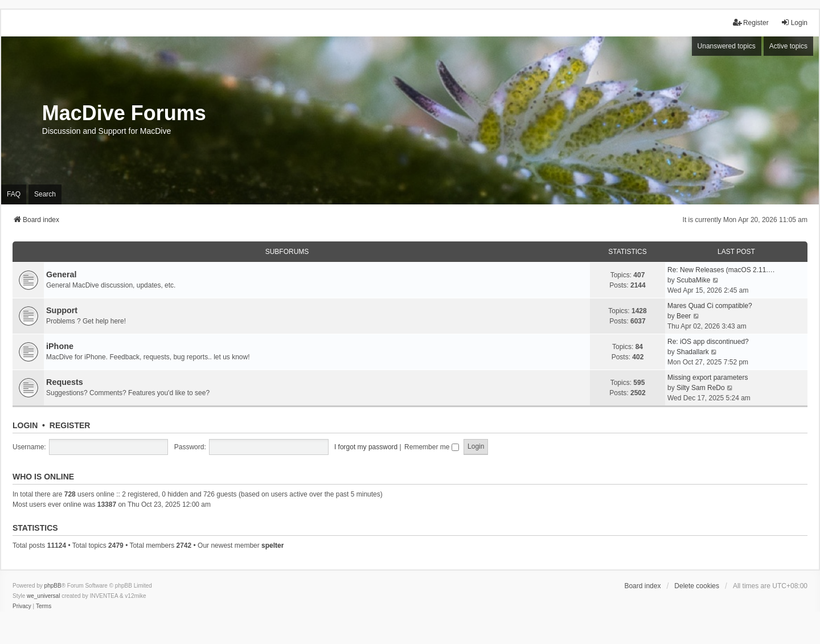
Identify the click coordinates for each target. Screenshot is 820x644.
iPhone (60, 346)
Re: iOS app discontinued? (708, 342)
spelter (272, 545)
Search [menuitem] (45, 194)
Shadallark (693, 352)
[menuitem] (22, 606)
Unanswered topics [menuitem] (727, 46)
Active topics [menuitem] (788, 46)
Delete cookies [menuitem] (697, 586)
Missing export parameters (708, 378)
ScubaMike (693, 280)
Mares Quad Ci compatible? (710, 306)
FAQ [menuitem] (14, 194)
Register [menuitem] (751, 22)
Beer (684, 316)
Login (25, 425)
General (61, 274)
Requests (65, 382)
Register (70, 425)
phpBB (53, 586)
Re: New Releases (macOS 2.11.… (721, 270)
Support (62, 310)
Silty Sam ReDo (701, 388)
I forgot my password (366, 447)
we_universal (43, 596)
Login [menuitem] (794, 22)
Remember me (432, 447)
